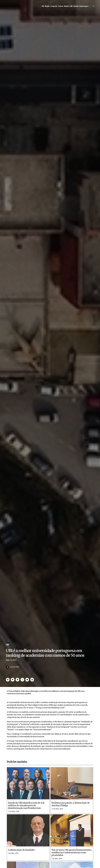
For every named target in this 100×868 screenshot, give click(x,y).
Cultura (61, 9)
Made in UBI (68, 9)
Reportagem (84, 9)
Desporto (54, 9)
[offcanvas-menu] (94, 9)
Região (47, 9)
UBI (43, 9)
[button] (8, 684)
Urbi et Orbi (14, 672)
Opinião (76, 9)
